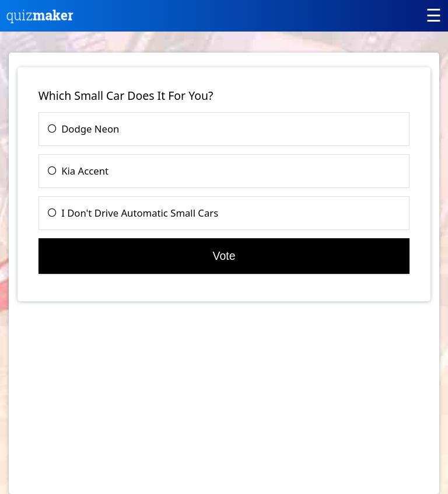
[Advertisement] (116, 403)
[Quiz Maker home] (40, 20)
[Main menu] (433, 15)
